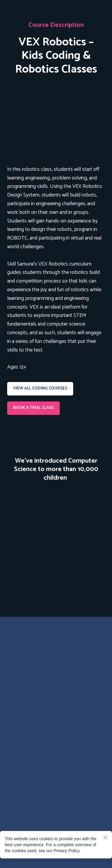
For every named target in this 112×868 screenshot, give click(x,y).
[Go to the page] (56, 648)
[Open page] (56, 120)
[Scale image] (56, 537)
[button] (40, 389)
